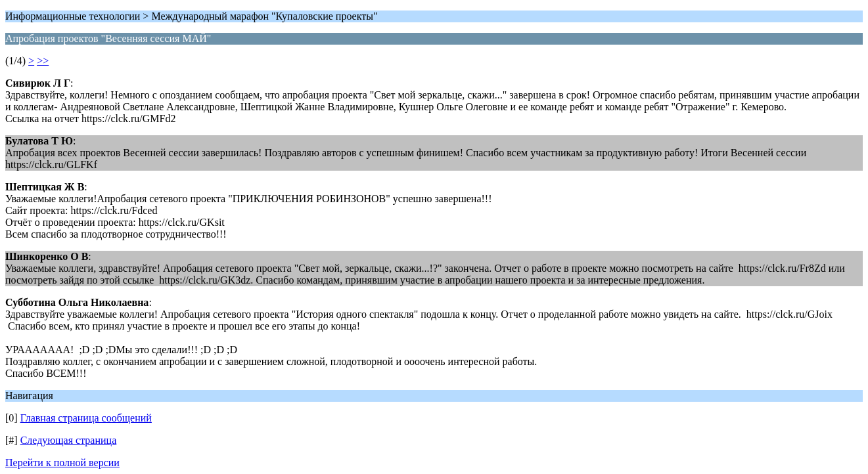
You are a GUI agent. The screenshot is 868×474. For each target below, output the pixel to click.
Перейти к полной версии (62, 463)
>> (43, 61)
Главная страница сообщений (86, 418)
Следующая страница (69, 440)
